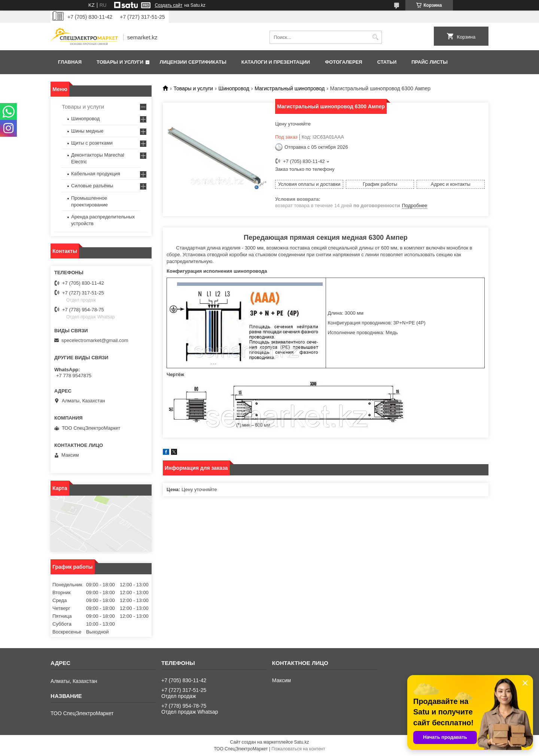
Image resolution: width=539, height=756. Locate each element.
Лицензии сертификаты (193, 62)
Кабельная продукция (96, 174)
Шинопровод (234, 88)
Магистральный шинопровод (290, 88)
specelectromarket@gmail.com (95, 340)
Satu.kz (301, 742)
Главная (70, 62)
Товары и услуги (120, 62)
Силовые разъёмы (92, 186)
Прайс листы (430, 62)
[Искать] (375, 37)
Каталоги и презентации (276, 62)
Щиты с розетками (92, 143)
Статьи (387, 62)
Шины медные (87, 131)
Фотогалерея (344, 62)
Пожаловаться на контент (298, 749)
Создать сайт (168, 5)
